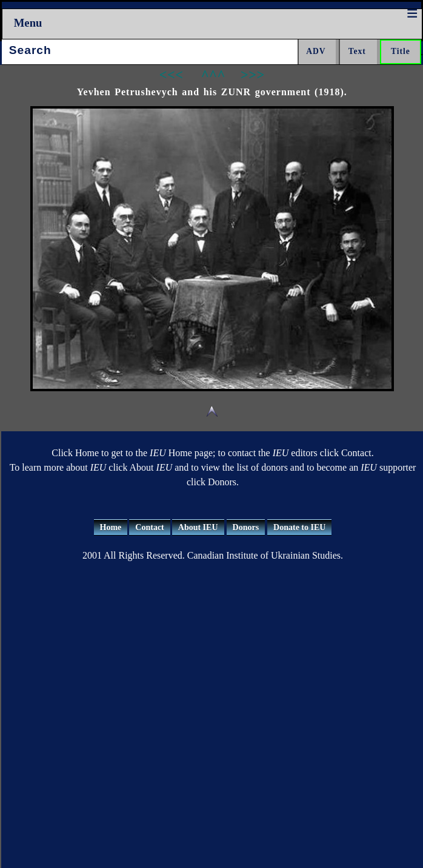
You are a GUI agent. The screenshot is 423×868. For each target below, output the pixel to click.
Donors (246, 527)
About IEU (198, 527)
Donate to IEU (299, 527)
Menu (28, 23)
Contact (149, 527)
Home (111, 527)
